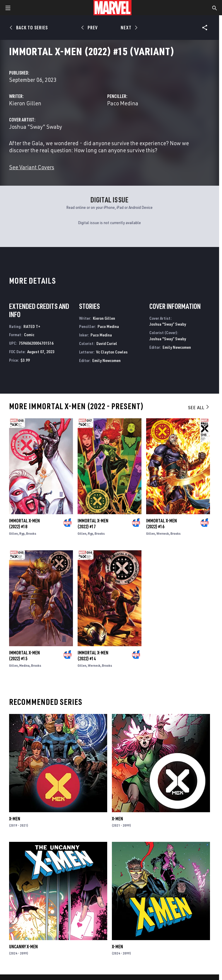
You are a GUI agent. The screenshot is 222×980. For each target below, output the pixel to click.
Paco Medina (123, 103)
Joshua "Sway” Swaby (36, 127)
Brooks (31, 533)
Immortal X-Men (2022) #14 (93, 656)
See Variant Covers (32, 167)
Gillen (13, 533)
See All (199, 407)
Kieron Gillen (25, 103)
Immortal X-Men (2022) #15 (24, 656)
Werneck (163, 533)
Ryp (22, 533)
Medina (24, 665)
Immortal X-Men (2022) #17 (93, 524)
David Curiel (107, 343)
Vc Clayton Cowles (112, 352)
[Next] (128, 28)
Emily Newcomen (106, 360)
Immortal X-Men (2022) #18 (24, 524)
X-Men (15, 819)
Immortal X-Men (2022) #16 (162, 524)
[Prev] (90, 28)
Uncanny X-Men (23, 947)
